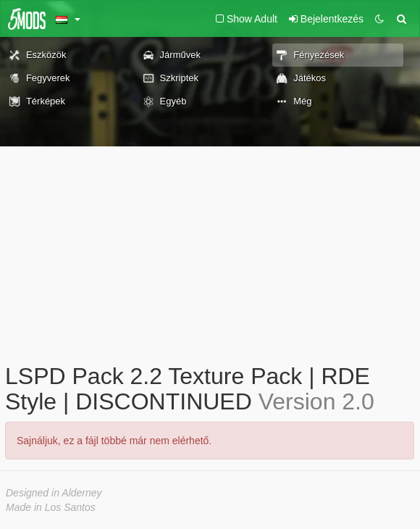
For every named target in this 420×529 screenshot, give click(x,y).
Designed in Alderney (54, 493)
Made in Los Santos (51, 507)
